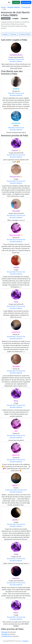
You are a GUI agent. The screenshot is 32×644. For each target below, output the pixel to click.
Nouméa (4, 632)
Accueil (3, 7)
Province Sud (26, 7)
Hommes (13, 34)
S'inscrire (16, 2)
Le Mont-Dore (6, 636)
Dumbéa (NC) (11, 371)
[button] (10, 2)
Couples (5, 34)
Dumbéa (4, 634)
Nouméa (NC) (11, 155)
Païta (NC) (11, 59)
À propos (25, 641)
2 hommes (24, 18)
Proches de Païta (25, 34)
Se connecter (26, 2)
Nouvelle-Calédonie (14, 7)
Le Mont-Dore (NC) (11, 490)
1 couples (15, 18)
